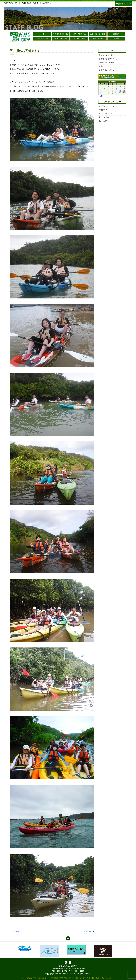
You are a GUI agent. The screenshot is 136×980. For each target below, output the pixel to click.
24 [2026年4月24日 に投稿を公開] (116, 92)
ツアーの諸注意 (79, 38)
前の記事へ (15, 931)
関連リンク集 (104, 66)
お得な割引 (116, 38)
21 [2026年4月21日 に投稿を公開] (105, 92)
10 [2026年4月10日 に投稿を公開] (116, 88)
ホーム (42, 34)
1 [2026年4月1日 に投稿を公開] (108, 86)
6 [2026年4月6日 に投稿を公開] (100, 88)
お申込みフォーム (123, 3)
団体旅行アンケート (106, 63)
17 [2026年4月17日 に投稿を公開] (116, 90)
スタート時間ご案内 (61, 38)
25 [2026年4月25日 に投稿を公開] (120, 92)
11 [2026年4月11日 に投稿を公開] (120, 88)
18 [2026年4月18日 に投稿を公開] (120, 90)
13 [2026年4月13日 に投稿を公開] (100, 90)
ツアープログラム (79, 34)
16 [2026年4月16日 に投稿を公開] (112, 90)
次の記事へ (88, 931)
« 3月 (101, 96)
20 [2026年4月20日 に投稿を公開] (100, 92)
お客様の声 (103, 110)
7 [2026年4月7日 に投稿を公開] (104, 88)
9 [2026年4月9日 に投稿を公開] (112, 88)
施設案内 (116, 34)
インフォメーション (106, 106)
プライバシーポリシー (107, 70)
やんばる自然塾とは (61, 34)
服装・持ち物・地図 (98, 34)
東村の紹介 (103, 121)
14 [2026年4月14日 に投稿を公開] (105, 90)
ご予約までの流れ (42, 38)
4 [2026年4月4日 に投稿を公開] (120, 86)
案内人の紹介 (98, 38)
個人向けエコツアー (106, 55)
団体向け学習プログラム (108, 59)
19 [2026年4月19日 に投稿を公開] (124, 90)
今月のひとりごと (106, 114)
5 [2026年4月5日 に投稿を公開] (124, 86)
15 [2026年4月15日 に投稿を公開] (108, 90)
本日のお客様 (104, 117)
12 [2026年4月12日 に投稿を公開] (124, 88)
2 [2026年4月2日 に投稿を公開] (112, 86)
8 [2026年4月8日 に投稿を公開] (108, 88)
